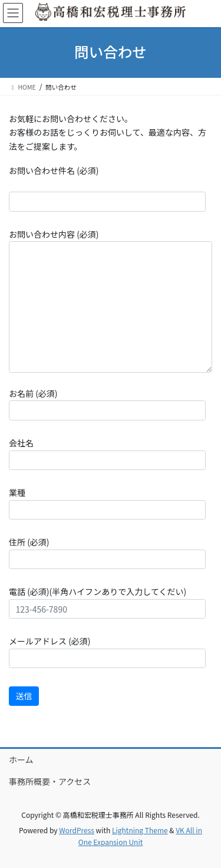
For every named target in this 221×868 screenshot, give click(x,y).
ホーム (21, 759)
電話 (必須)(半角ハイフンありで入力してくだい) (107, 602)
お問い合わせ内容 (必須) (111, 300)
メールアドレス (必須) (107, 652)
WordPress (77, 830)
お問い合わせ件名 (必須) (107, 188)
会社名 (107, 453)
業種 (107, 503)
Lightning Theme (140, 830)
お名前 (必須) (107, 404)
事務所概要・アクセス (50, 781)
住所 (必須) (107, 553)
